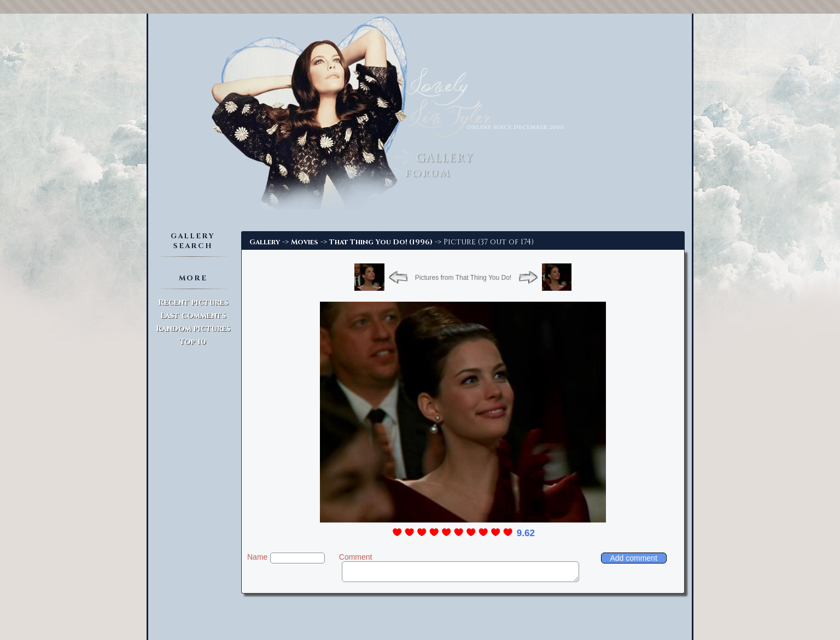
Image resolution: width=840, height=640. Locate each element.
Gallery (265, 242)
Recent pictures (193, 303)
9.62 (526, 533)
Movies (305, 242)
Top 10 (193, 342)
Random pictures (193, 329)
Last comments (193, 316)
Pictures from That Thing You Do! (463, 278)
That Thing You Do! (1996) (381, 242)
